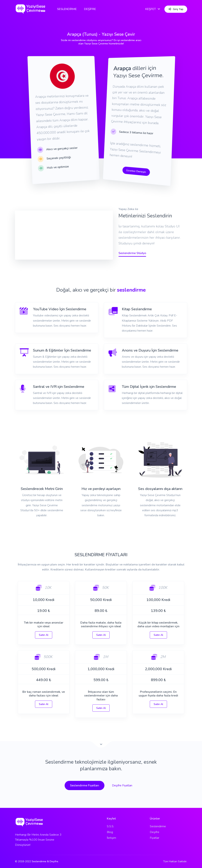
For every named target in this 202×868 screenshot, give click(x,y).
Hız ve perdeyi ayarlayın (101, 489)
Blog (110, 832)
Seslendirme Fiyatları (85, 785)
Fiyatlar (155, 838)
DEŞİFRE (90, 9)
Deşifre (155, 832)
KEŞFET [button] (151, 9)
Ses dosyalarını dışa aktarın (160, 489)
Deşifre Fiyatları (122, 785)
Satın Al (44, 635)
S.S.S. (110, 826)
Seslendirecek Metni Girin (42, 489)
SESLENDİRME (67, 9)
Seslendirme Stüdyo (132, 253)
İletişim (111, 838)
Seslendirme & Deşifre (45, 861)
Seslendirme (158, 826)
